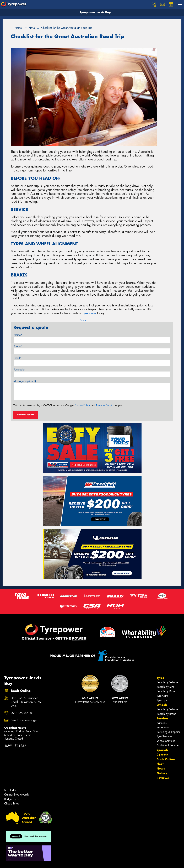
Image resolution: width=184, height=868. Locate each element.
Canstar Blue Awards (17, 795)
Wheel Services (166, 741)
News (161, 768)
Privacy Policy (82, 405)
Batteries (162, 723)
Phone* (18, 346)
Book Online (166, 759)
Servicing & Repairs (168, 732)
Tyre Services (164, 736)
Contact (162, 755)
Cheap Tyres (12, 804)
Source (84, 320)
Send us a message (24, 720)
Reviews (163, 778)
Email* (17, 358)
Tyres (160, 678)
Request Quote (26, 415)
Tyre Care (162, 696)
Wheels (162, 705)
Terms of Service (105, 405)
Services (163, 718)
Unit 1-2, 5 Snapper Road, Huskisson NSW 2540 (26, 702)
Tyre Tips (162, 700)
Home (16, 28)
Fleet (160, 764)
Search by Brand (166, 691)
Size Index (10, 790)
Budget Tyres (12, 799)
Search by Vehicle (167, 682)
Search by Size (166, 687)
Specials (163, 750)
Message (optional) (25, 381)
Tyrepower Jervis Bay (92, 12)
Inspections (163, 727)
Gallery (162, 773)
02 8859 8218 (21, 713)
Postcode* (19, 370)
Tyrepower (89, 313)
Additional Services (168, 745)
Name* (18, 335)
